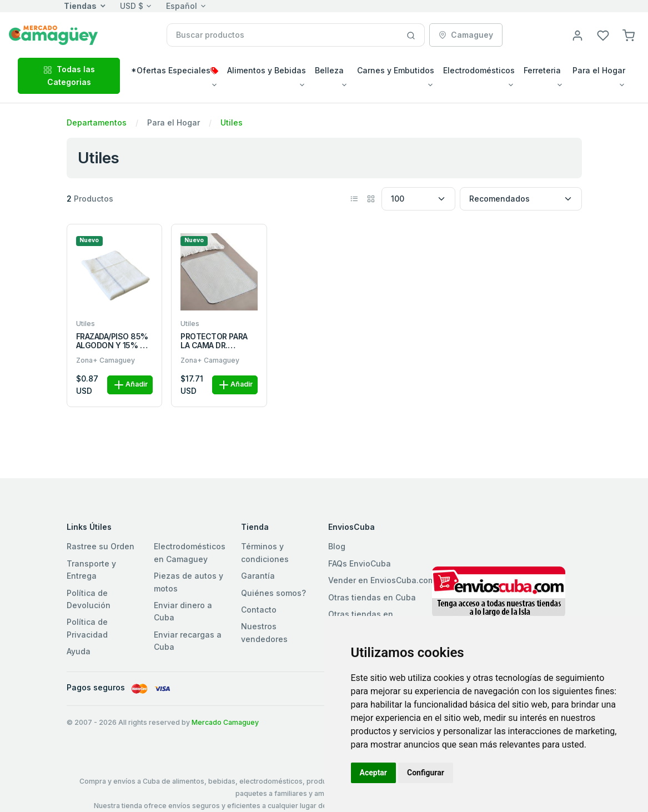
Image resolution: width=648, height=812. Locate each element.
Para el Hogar (174, 122)
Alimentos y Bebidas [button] (267, 70)
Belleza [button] (329, 70)
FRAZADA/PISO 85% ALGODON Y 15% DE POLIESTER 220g (113, 342)
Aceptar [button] (374, 773)
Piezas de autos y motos (189, 582)
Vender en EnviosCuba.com (381, 580)
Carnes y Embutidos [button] (396, 70)
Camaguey (466, 35)
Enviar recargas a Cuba (188, 641)
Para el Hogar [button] (599, 70)
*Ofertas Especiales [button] (175, 70)
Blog (337, 546)
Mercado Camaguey (225, 722)
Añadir (130, 385)
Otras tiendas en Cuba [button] (372, 597)
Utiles (232, 122)
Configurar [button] (426, 773)
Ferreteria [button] (542, 70)
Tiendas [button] (80, 6)
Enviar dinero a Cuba (183, 611)
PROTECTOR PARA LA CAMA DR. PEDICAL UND (214, 342)
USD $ (132, 6)
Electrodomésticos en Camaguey (190, 552)
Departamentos (97, 122)
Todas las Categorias (69, 75)
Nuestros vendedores (264, 632)
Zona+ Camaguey (106, 360)
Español (182, 6)
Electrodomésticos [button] (479, 70)
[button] (629, 35)
